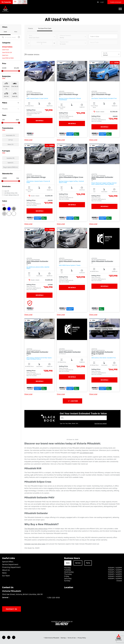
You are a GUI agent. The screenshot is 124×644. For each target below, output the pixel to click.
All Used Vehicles (7, 47)
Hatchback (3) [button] (6, 88)
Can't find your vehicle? (101, 423)
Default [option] (105, 55)
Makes (11, 103)
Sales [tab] (68, 563)
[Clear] (19, 37)
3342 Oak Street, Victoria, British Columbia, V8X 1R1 (24, 594)
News (4, 573)
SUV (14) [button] (6, 96)
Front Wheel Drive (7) (12, 195)
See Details (40, 121)
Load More (73, 401)
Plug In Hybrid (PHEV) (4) (10, 167)
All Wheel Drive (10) (11, 193)
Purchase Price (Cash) (45, 28)
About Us (6, 570)
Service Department (10, 564)
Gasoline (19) (11, 158)
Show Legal (28, 140)
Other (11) (11, 144)
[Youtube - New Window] (9, 637)
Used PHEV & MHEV (8, 58)
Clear (4, 78)
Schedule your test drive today (35, 544)
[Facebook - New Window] (4, 637)
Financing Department (11, 567)
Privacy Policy (82, 638)
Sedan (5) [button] (15, 96)
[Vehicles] (83, 418)
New (16, 32)
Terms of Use (72, 638)
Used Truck (5, 50)
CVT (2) (11, 140)
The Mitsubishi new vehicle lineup (36, 529)
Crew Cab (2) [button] (15, 86)
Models (11, 109)
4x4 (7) (7, 191)
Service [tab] (78, 563)
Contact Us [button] (12, 609)
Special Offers (8, 562)
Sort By (105, 53)
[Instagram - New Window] (14, 637)
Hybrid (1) (10, 163)
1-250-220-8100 (53, 597)
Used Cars (5, 55)
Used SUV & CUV (7, 52)
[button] (6, 2)
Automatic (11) (10, 135)
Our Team (6, 576)
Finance (31, 28)
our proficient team (86, 453)
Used (5, 32)
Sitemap (63, 638)
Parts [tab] (88, 563)
